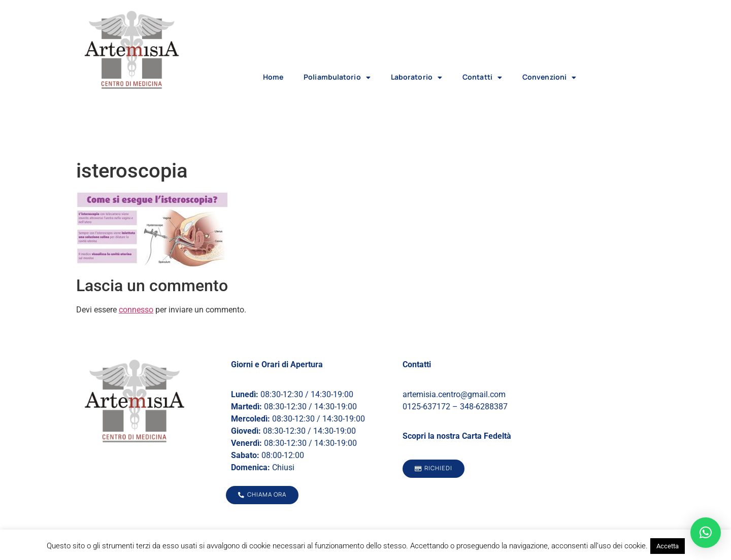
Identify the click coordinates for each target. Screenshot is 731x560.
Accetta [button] (668, 546)
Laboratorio (417, 78)
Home (273, 77)
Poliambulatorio (337, 78)
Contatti (482, 78)
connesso (136, 310)
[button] (706, 533)
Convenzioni (549, 78)
